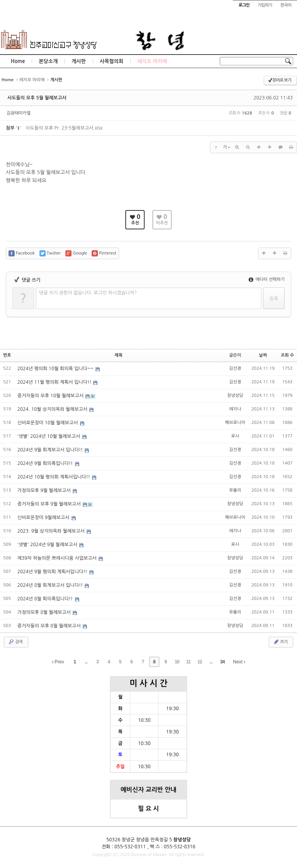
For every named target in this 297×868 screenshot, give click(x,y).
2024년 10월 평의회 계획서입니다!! (54, 477)
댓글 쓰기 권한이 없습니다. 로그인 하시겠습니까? (88, 293)
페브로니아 (235, 423)
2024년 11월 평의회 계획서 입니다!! (55, 382)
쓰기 (280, 642)
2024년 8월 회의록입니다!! (46, 599)
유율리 (235, 490)
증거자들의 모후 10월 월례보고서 (51, 396)
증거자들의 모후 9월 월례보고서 (50, 504)
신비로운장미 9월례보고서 (44, 518)
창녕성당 (235, 396)
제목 (119, 355)
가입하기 (265, 5)
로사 (235, 436)
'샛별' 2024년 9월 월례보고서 (48, 545)
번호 (7, 355)
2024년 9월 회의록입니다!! (46, 463)
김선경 (235, 368)
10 (177, 662)
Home (18, 61)
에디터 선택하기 (267, 279)
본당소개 (48, 61)
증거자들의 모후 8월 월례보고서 (50, 626)
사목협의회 (112, 61)
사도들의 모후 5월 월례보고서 (37, 98)
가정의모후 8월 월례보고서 (45, 612)
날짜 (263, 355)
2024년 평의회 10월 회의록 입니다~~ (56, 369)
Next (239, 662)
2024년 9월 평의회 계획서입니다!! (53, 572)
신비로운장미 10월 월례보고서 (48, 423)
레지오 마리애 (152, 61)
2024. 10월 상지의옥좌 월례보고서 (53, 409)
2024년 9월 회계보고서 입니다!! (51, 450)
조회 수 (287, 355)
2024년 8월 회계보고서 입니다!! (51, 585)
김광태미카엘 (19, 113)
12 (200, 662)
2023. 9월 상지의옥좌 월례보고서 (52, 531)
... (86, 662)
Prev (58, 662)
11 (188, 662)
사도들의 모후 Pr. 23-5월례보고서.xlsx (64, 128)
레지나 (235, 409)
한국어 (286, 5)
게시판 (79, 61)
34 (222, 662)
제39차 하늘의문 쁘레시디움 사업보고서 (58, 558)
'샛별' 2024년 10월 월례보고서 (49, 436)
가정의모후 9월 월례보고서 (45, 490)
